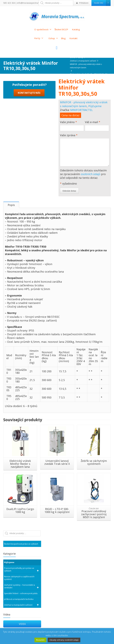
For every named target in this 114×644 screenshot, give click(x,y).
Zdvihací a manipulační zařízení (22, 607)
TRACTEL (87, 110)
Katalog (76, 29)
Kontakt (73, 38)
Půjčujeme (95, 106)
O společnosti (43, 29)
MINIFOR (76, 110)
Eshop (53, 38)
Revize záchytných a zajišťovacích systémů (19, 580)
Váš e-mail (97, 126)
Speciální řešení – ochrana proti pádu (21, 596)
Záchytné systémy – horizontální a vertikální (22, 589)
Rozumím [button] (40, 640)
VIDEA (22, 626)
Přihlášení (83, 3)
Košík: (102, 3)
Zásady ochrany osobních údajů (64, 640)
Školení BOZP (61, 29)
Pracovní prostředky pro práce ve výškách (22, 572)
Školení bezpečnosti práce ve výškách (21, 546)
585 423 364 (8, 3)
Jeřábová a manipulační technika (19, 602)
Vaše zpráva (85, 151)
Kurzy (39, 38)
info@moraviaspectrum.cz (26, 3)
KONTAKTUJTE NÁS (29, 152)
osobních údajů (91, 174)
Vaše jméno (72, 126)
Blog (63, 38)
